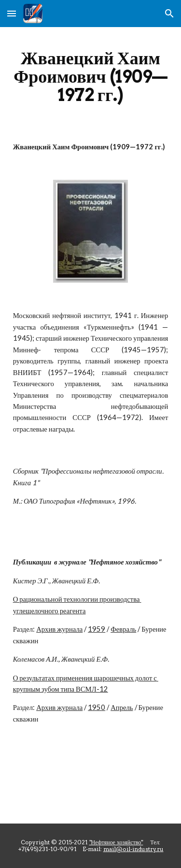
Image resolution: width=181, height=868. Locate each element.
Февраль (123, 629)
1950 (97, 707)
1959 (97, 629)
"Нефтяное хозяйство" (116, 842)
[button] (12, 13)
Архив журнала (59, 629)
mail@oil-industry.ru (133, 849)
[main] (91, 76)
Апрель (122, 707)
